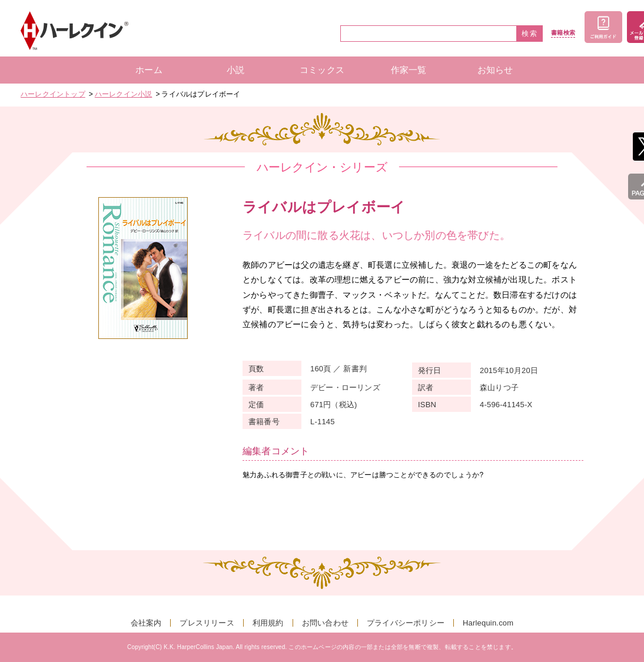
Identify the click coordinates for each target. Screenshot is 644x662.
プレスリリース (207, 623)
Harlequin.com (488, 623)
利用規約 (268, 623)
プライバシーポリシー (406, 623)
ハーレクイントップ (53, 94)
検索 (530, 34)
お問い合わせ (325, 623)
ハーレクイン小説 (124, 94)
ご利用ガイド (603, 27)
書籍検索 (563, 33)
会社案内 (146, 623)
